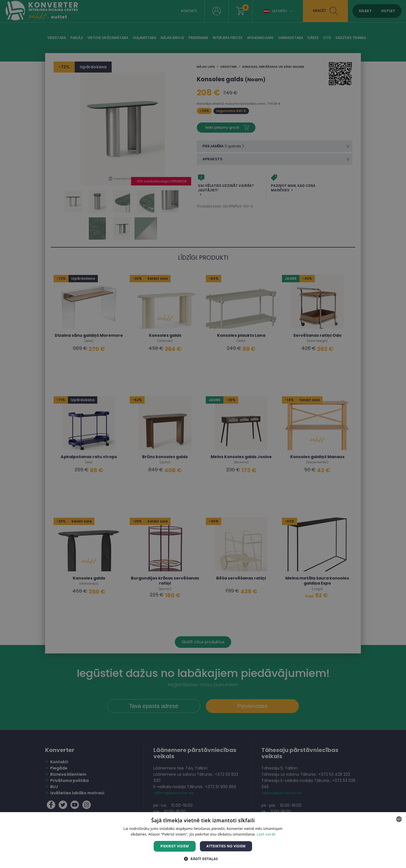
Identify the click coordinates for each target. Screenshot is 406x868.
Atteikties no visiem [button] (226, 846)
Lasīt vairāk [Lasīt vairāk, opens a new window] (266, 834)
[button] (203, 859)
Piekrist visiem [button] (175, 846)
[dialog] (203, 434)
